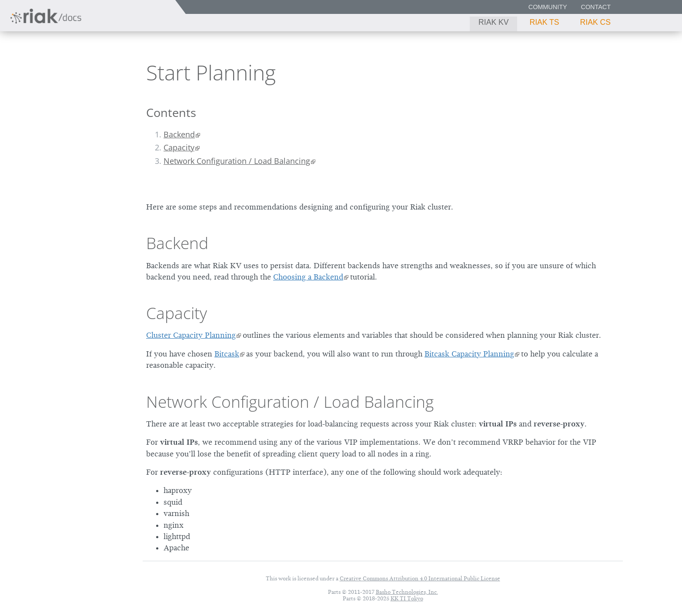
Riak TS (544, 22)
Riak (37, 71)
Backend (179, 134)
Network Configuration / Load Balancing (237, 161)
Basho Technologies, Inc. (407, 592)
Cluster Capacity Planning (191, 335)
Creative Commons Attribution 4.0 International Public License (420, 578)
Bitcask (227, 354)
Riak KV (493, 22)
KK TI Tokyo (407, 598)
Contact (596, 7)
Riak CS (595, 22)
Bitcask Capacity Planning (469, 354)
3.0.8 (89, 72)
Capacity (179, 147)
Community (548, 7)
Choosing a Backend (308, 277)
